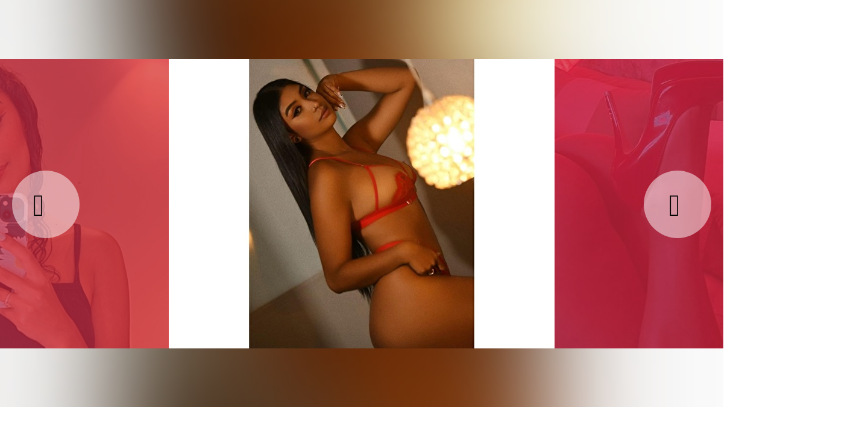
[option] (362, 203)
